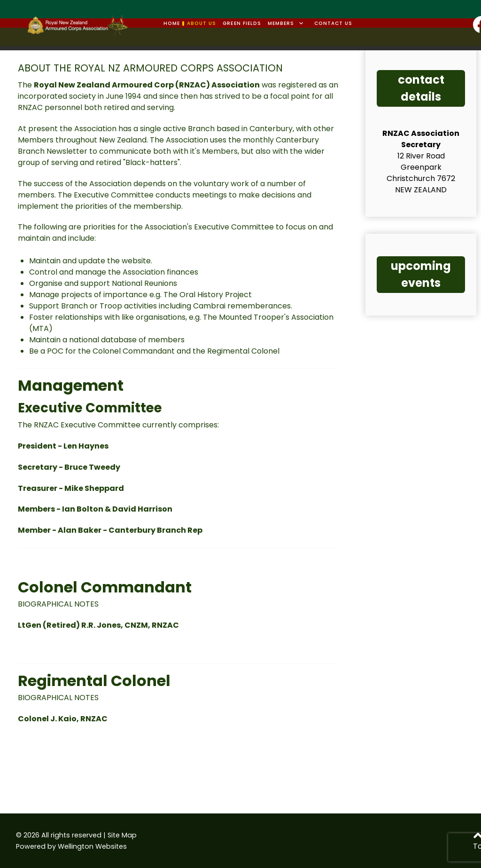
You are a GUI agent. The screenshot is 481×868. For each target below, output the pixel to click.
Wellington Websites (92, 846)
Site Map (122, 835)
